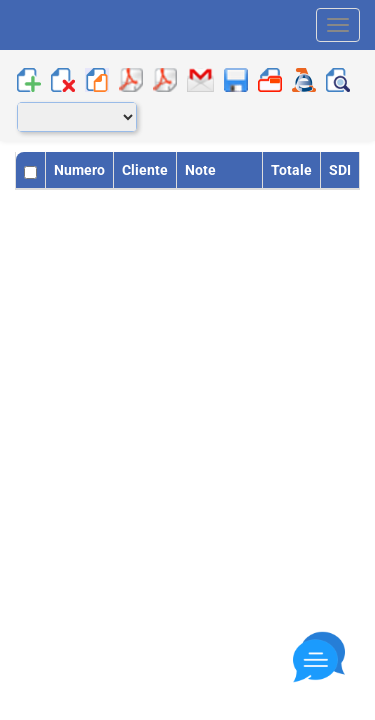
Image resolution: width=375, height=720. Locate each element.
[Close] (319, 657)
